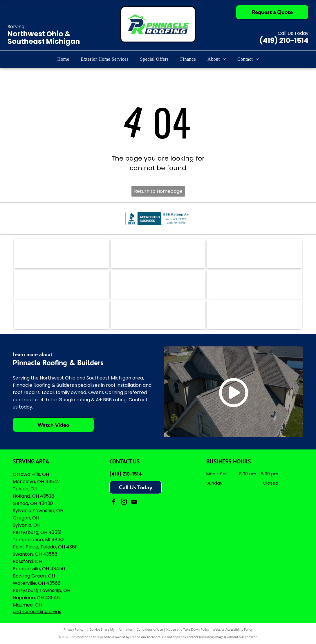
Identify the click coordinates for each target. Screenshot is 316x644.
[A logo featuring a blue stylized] (158, 284)
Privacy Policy (74, 629)
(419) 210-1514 (284, 41)
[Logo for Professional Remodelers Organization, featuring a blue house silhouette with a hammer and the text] (62, 315)
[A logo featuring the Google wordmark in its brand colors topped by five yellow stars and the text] (254, 315)
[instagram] (124, 502)
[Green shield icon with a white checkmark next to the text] (254, 284)
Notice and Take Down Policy (188, 629)
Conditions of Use (150, 629)
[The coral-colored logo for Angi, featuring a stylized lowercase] (158, 254)
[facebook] (114, 502)
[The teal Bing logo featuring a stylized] (254, 254)
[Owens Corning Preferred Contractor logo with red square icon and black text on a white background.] (158, 315)
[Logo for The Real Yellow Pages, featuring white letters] (62, 284)
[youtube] (134, 502)
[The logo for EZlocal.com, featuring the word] (62, 254)
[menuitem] (63, 59)
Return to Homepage (158, 191)
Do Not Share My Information (111, 629)
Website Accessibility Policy (232, 629)
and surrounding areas (37, 611)
